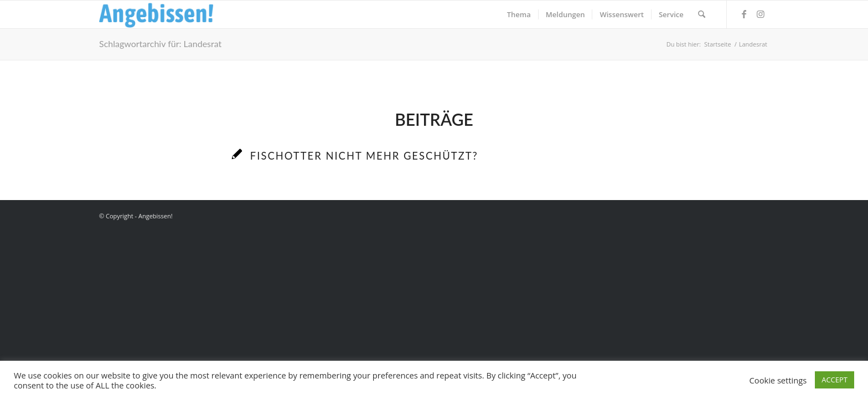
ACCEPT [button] (835, 380)
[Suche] (702, 14)
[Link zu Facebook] (744, 14)
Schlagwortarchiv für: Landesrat (160, 44)
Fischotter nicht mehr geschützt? (364, 156)
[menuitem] (519, 14)
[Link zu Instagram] (761, 14)
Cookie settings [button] (778, 380)
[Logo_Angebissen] (156, 14)
